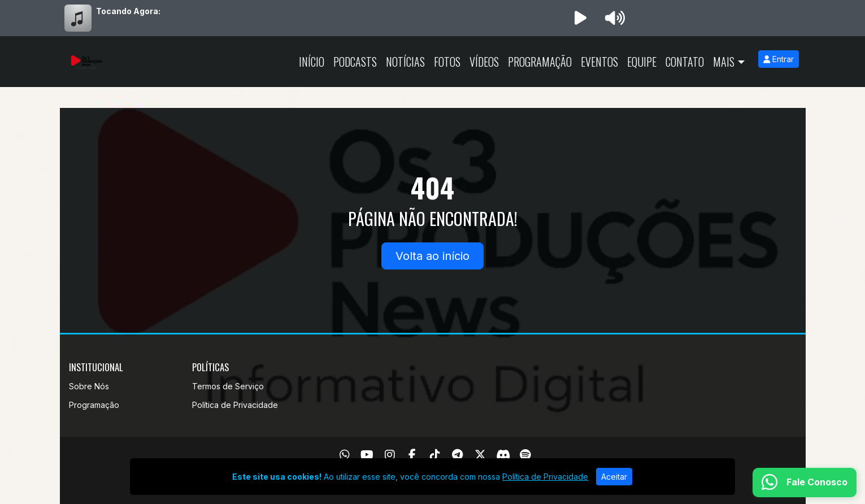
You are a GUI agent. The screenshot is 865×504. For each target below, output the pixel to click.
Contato (685, 62)
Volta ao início (432, 256)
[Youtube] (367, 455)
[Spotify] (525, 455)
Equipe (642, 62)
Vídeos (484, 62)
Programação (540, 62)
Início (312, 62)
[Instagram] (390, 455)
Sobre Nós (89, 386)
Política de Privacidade (235, 405)
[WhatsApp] (345, 455)
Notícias (405, 62)
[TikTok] (435, 455)
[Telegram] (457, 455)
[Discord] (503, 455)
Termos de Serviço (228, 386)
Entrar (779, 59)
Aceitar (614, 477)
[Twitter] (480, 455)
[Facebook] (412, 455)
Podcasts (355, 62)
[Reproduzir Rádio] (581, 18)
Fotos (447, 62)
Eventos (599, 62)
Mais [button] (724, 62)
